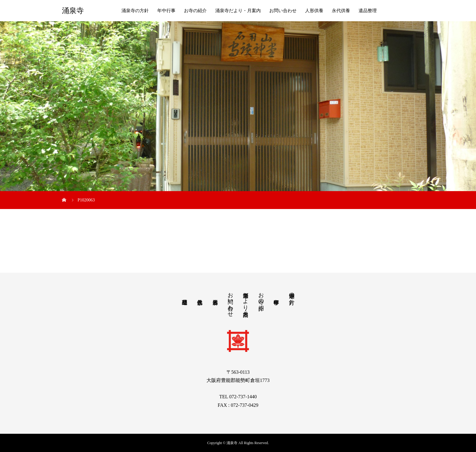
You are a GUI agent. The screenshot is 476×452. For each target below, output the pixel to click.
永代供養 (341, 11)
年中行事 (166, 11)
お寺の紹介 (195, 11)
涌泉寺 (73, 11)
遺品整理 (368, 11)
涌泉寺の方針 (135, 11)
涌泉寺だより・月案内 (238, 11)
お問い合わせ (283, 11)
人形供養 (314, 11)
